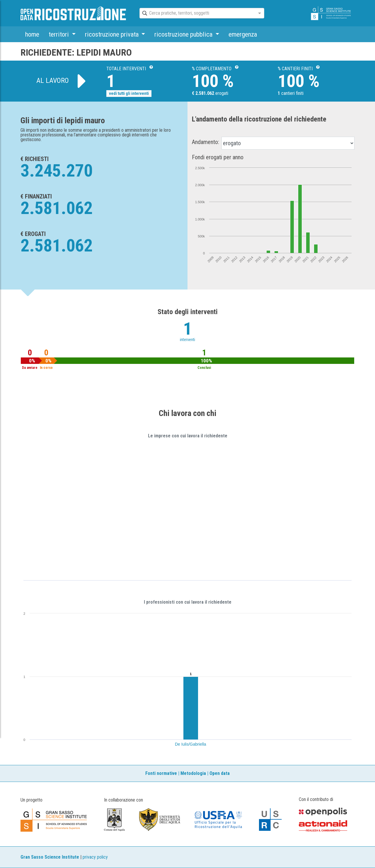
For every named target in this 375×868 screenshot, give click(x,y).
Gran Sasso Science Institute (50, 857)
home (32, 34)
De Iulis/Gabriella (191, 744)
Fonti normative (161, 773)
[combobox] (197, 13)
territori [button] (59, 34)
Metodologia (193, 773)
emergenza (243, 34)
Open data (220, 773)
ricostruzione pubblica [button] (184, 34)
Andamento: (206, 142)
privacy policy (95, 857)
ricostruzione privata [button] (112, 34)
